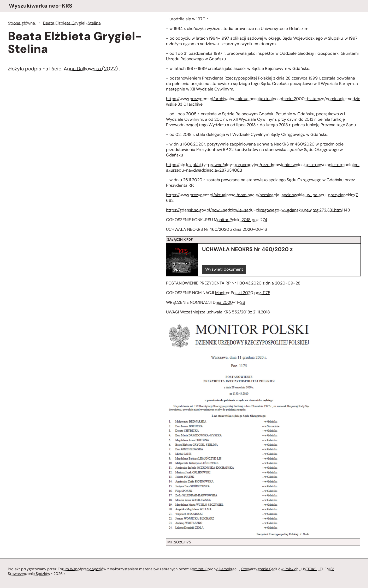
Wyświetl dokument (224, 269)
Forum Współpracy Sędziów (82, 569)
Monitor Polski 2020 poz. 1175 (243, 293)
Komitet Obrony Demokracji (215, 569)
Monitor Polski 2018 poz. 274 (241, 220)
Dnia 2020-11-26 (229, 302)
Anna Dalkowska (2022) (91, 69)
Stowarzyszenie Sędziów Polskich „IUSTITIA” (279, 569)
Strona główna (22, 23)
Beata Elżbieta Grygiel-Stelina (72, 23)
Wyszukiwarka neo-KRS (41, 6)
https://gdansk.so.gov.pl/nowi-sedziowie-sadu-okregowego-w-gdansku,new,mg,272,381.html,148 (258, 210)
